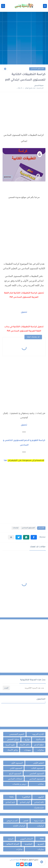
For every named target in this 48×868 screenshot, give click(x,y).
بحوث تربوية (39, 820)
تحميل (24, 312)
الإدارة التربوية (38, 734)
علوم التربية (10, 745)
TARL (12, 797)
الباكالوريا (26, 797)
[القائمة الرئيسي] (45, 6)
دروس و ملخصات (19, 784)
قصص (26, 820)
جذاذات (41, 784)
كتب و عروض (12, 820)
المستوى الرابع (15, 773)
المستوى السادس (37, 69)
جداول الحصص (13, 739)
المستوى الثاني (16, 768)
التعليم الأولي (38, 763)
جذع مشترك (39, 807)
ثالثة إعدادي (39, 802)
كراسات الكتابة (19, 826)
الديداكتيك (40, 739)
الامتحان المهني (27, 839)
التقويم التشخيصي (17, 734)
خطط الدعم (39, 745)
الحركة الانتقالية (13, 844)
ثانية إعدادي (10, 802)
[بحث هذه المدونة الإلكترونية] (28, 688)
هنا (5, 461)
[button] (34, 537)
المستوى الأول (17, 763)
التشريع (41, 844)
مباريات (41, 849)
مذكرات (41, 750)
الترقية (11, 839)
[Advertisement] (24, 38)
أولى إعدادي (25, 802)
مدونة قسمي (15, 860)
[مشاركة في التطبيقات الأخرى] (11, 537)
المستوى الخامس (37, 773)
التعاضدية (28, 844)
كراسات (16, 528)
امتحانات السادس (15, 779)
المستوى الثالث (37, 768)
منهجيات (28, 750)
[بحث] (3, 6)
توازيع (27, 739)
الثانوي (41, 797)
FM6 (42, 839)
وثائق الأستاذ (13, 750)
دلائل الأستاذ (25, 745)
